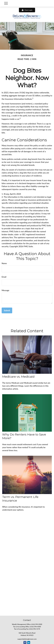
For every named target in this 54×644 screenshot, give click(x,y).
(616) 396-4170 (35, 629)
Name (4, 263)
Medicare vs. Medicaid (18, 377)
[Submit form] (7, 310)
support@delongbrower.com (27, 639)
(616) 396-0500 (35, 627)
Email (4, 277)
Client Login (27, 10)
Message (5, 290)
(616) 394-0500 (37, 624)
